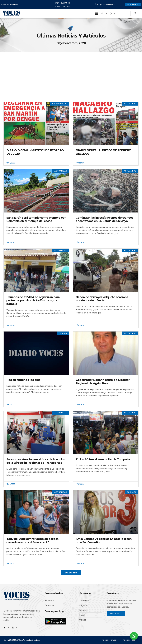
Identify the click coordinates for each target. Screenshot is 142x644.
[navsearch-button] (135, 14)
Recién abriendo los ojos (23, 380)
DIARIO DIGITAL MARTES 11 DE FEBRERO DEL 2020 (35, 152)
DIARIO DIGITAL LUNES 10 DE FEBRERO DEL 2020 (103, 152)
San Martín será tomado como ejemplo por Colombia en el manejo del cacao (36, 219)
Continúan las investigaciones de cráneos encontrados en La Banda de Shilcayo (105, 219)
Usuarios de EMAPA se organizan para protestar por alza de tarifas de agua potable (33, 300)
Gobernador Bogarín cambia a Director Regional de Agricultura (103, 382)
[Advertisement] (71, 73)
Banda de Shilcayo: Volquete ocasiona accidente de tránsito (102, 299)
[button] (97, 14)
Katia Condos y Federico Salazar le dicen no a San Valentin (104, 541)
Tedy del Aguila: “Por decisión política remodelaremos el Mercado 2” (32, 541)
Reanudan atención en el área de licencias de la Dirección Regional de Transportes (36, 461)
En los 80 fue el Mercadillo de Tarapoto (103, 459)
